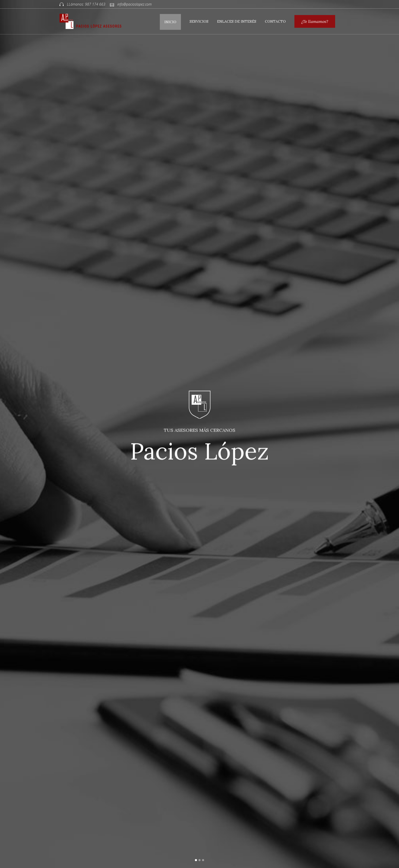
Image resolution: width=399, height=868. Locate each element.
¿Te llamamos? (315, 21)
